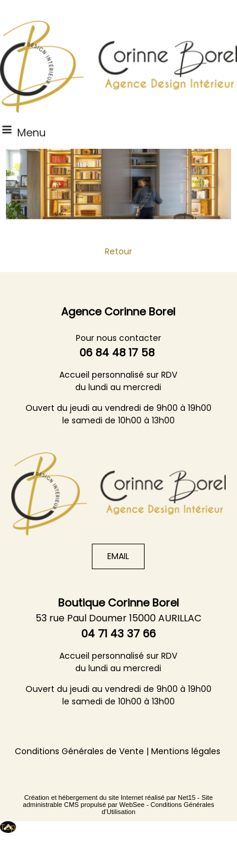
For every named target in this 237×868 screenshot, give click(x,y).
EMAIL (118, 556)
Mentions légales (186, 751)
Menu (31, 133)
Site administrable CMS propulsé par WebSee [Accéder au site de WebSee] (118, 801)
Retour (118, 251)
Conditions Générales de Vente (79, 751)
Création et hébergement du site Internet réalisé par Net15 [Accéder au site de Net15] (110, 797)
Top (8, 827)
